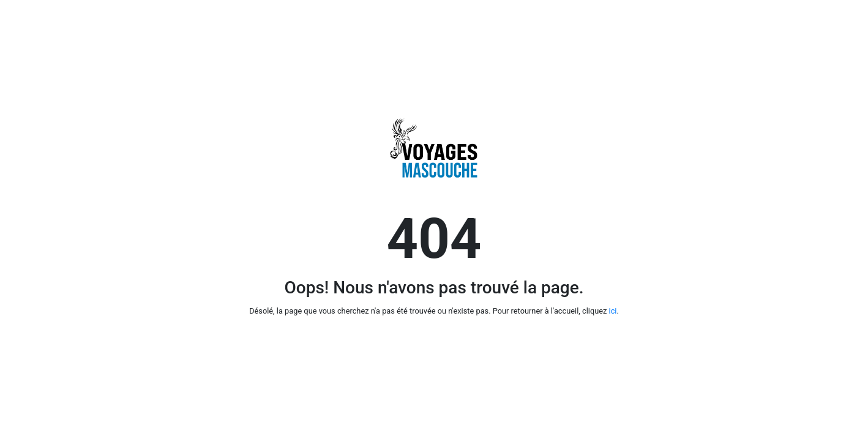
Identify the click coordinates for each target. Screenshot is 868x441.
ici (613, 311)
